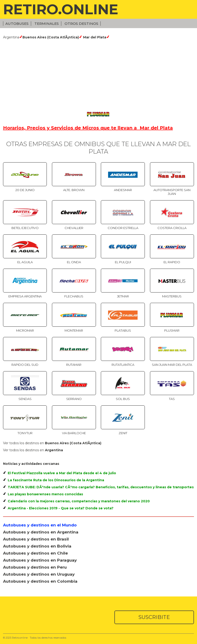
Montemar (74, 330)
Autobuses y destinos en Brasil (36, 539)
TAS (172, 399)
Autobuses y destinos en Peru (35, 567)
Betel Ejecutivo (25, 228)
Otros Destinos (81, 24)
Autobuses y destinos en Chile (35, 553)
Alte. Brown (74, 190)
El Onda (74, 262)
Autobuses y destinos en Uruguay (39, 574)
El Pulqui (123, 262)
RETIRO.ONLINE (61, 9)
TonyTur (25, 433)
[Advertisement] (99, 74)
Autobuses (17, 24)
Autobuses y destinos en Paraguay (40, 560)
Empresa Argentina (25, 296)
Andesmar (123, 190)
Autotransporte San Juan (172, 192)
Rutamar (74, 365)
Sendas (25, 399)
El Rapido (172, 262)
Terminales (47, 24)
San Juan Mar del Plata (172, 365)
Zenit (123, 433)
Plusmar (172, 330)
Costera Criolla (172, 228)
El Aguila (25, 262)
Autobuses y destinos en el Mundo (40, 525)
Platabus (123, 330)
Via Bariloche (74, 433)
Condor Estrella (123, 228)
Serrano (74, 399)
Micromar (25, 330)
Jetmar (123, 296)
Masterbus (172, 296)
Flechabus (74, 296)
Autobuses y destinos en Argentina (41, 532)
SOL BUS (123, 399)
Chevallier (74, 228)
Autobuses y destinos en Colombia (40, 581)
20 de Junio (25, 190)
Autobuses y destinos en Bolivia (37, 546)
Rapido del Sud (25, 365)
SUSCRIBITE (154, 617)
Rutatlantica (123, 365)
